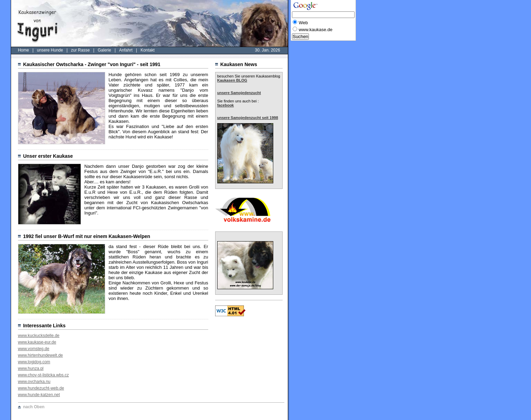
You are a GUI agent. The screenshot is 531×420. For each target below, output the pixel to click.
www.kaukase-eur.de (37, 342)
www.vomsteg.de (34, 349)
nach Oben (34, 407)
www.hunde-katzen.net (39, 395)
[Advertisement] (318, 148)
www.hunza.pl (31, 368)
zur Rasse (80, 50)
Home (24, 50)
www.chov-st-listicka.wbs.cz (43, 375)
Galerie (105, 50)
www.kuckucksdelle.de (39, 336)
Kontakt (148, 50)
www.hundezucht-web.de (41, 388)
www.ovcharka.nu (34, 382)
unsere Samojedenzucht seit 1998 (248, 118)
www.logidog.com (34, 362)
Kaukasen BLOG (232, 80)
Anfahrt (126, 50)
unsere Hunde (50, 50)
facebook (226, 105)
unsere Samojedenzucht (239, 93)
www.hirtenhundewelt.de (40, 355)
